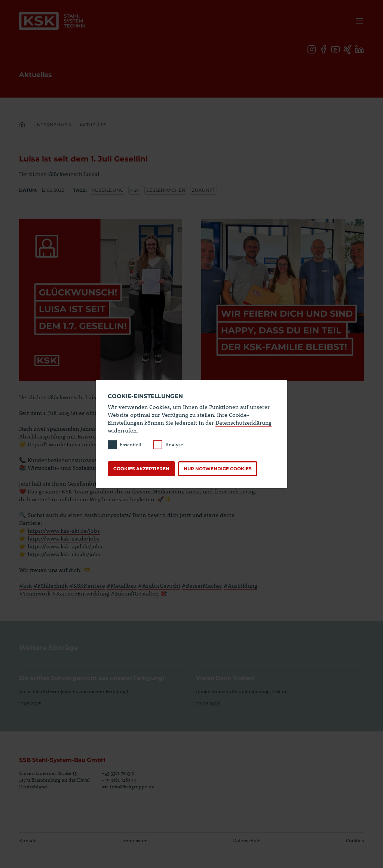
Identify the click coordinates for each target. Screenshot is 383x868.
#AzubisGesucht (159, 585)
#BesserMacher (202, 585)
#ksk (25, 585)
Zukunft (203, 190)
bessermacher (166, 190)
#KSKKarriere (87, 585)
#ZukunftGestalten (135, 593)
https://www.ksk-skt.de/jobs (64, 530)
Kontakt (28, 840)
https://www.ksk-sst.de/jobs (64, 538)
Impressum (135, 840)
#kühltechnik (50, 585)
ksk (135, 190)
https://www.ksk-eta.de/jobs (64, 554)
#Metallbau (122, 585)
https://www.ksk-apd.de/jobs (65, 546)
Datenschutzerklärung (243, 422)
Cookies (355, 840)
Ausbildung (108, 190)
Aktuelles (93, 125)
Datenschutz (247, 840)
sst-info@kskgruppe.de (128, 787)
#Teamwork (35, 593)
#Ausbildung (240, 585)
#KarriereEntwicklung (81, 593)
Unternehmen (52, 125)
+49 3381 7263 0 (118, 773)
